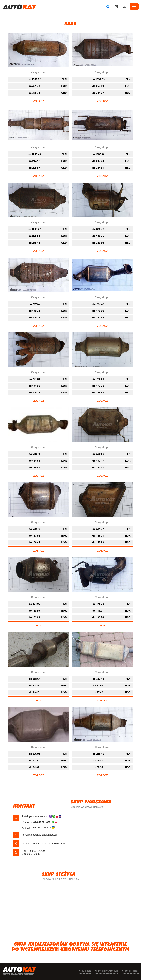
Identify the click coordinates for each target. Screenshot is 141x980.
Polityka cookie (130, 971)
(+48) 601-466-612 (41, 828)
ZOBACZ (39, 101)
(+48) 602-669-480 (39, 817)
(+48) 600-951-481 (41, 822)
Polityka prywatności (106, 971)
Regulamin (85, 971)
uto (19, 6)
